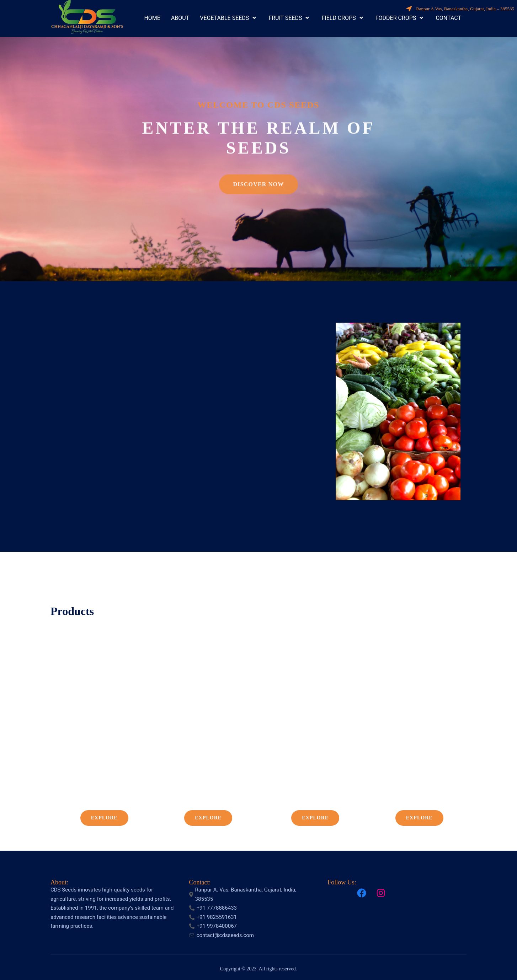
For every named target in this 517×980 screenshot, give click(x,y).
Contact (199, 882)
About (58, 882)
